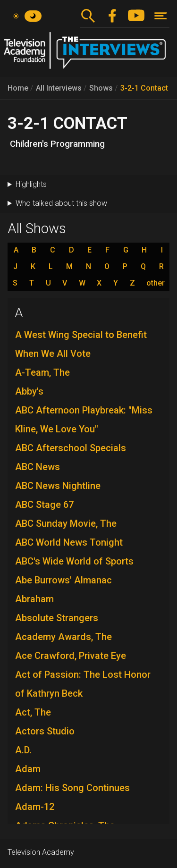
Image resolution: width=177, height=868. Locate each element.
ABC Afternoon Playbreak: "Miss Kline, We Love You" (84, 420)
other (156, 283)
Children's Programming (57, 144)
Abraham (34, 599)
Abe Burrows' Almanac (63, 580)
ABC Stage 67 (44, 505)
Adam (28, 769)
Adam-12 (35, 807)
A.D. (23, 750)
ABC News (38, 467)
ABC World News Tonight (69, 542)
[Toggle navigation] (161, 16)
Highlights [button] (31, 184)
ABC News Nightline (58, 486)
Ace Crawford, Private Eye (71, 656)
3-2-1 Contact (144, 88)
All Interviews (59, 88)
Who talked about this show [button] (61, 203)
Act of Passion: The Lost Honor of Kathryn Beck (83, 684)
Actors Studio (45, 731)
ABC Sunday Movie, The (66, 523)
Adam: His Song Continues (72, 788)
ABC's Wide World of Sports (74, 561)
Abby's (29, 391)
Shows (101, 88)
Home (18, 88)
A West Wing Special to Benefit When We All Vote (81, 344)
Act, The (33, 712)
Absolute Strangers (57, 618)
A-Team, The (42, 372)
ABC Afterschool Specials (71, 448)
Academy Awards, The (63, 637)
